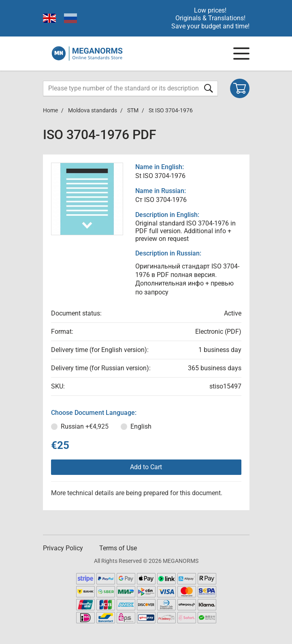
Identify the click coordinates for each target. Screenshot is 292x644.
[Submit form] (209, 88)
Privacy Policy (63, 548)
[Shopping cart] (240, 88)
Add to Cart (146, 467)
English (141, 426)
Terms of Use (118, 548)
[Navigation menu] (241, 54)
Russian (85, 426)
